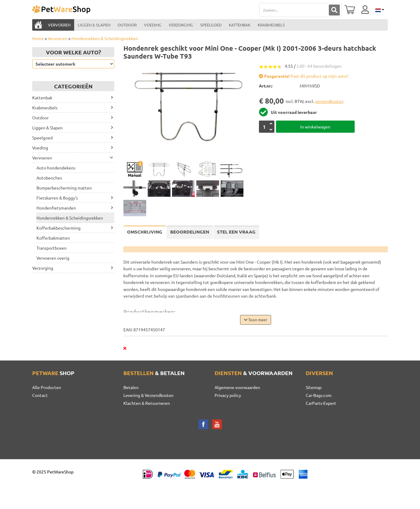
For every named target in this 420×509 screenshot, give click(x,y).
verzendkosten (329, 101)
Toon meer (256, 320)
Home (38, 38)
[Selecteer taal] (379, 10)
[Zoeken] (334, 10)
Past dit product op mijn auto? (304, 76)
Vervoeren (58, 38)
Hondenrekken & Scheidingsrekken (105, 38)
